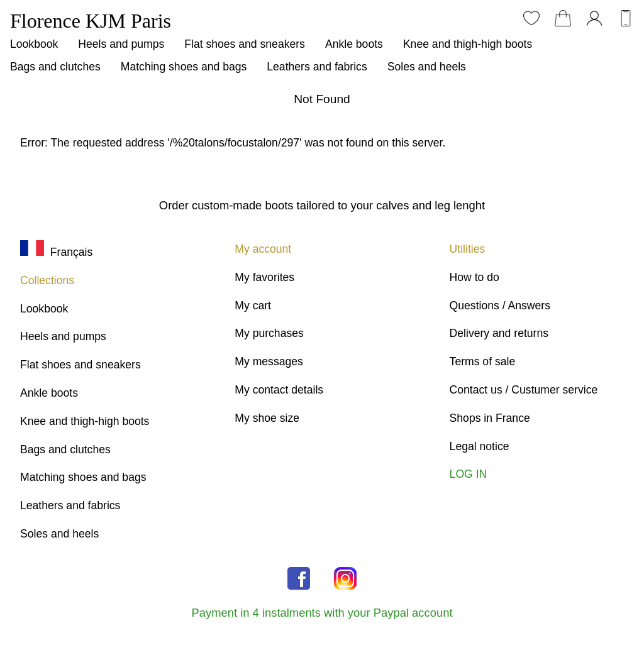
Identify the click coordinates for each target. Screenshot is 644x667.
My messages (269, 361)
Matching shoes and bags (184, 67)
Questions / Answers (500, 306)
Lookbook (34, 44)
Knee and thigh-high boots (468, 44)
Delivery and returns (499, 333)
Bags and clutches (55, 67)
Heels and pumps (121, 44)
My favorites (264, 277)
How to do (475, 277)
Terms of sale (483, 361)
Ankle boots (354, 44)
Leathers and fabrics (317, 67)
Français (56, 252)
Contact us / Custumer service (524, 390)
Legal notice (480, 446)
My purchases (269, 333)
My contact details (279, 390)
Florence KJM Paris (91, 21)
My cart (253, 306)
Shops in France (490, 418)
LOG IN (469, 474)
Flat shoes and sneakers (245, 44)
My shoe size (267, 418)
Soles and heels (427, 67)
